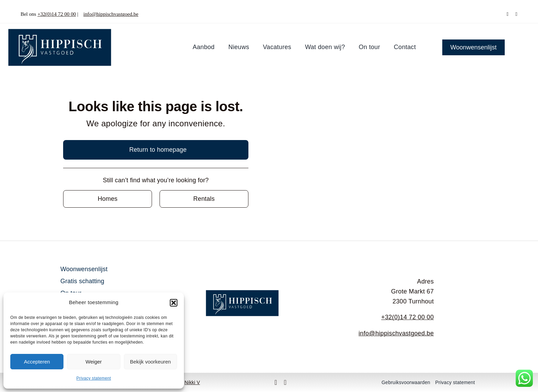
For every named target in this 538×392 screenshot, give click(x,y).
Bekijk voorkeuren (150, 362)
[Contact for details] (108, 199)
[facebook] (507, 14)
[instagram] (516, 14)
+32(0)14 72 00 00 (57, 14)
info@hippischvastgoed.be (111, 14)
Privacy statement (94, 378)
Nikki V (192, 382)
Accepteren (37, 362)
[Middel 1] (60, 32)
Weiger (93, 362)
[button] (174, 303)
